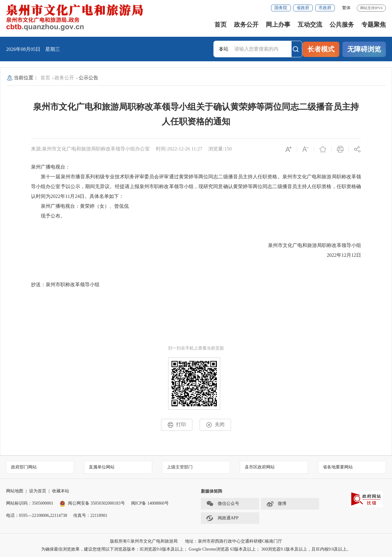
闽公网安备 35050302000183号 (92, 503)
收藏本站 (61, 491)
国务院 (281, 8)
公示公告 (89, 78)
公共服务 (342, 25)
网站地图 (15, 491)
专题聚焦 (374, 25)
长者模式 (321, 49)
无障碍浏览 (364, 49)
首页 (221, 25)
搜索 (297, 49)
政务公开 (246, 25)
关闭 (215, 425)
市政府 (325, 8)
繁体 (346, 8)
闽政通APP (222, 518)
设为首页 (38, 491)
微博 (276, 504)
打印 (177, 425)
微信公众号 (223, 504)
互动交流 (310, 25)
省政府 (303, 8)
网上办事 (278, 25)
